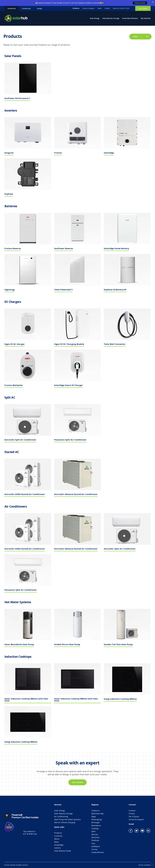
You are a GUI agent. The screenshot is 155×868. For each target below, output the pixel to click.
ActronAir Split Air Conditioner (20, 440)
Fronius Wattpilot (14, 385)
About (100, 8)
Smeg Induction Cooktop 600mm (120, 699)
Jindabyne (96, 846)
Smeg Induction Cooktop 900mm (21, 742)
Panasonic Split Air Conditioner (70, 440)
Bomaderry (96, 825)
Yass (93, 843)
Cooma (94, 849)
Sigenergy (10, 290)
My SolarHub (146, 18)
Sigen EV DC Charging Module (69, 344)
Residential (12, 8)
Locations (58, 836)
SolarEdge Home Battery (116, 249)
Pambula (95, 840)
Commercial (26, 8)
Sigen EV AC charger (15, 344)
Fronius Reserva (13, 249)
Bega (94, 816)
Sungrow (9, 153)
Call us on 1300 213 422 (121, 8)
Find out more (140, 3)
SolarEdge (109, 153)
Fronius (58, 153)
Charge (39, 8)
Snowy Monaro (98, 852)
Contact (107, 8)
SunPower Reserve (64, 249)
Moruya (95, 834)
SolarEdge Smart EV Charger (69, 385)
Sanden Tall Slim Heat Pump (118, 645)
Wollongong (97, 819)
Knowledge (59, 845)
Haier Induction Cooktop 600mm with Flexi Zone (26, 700)
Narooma (95, 837)
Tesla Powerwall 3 (63, 290)
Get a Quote (143, 8)
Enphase (9, 194)
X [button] (153, 2)
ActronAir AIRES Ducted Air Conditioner (25, 494)
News (56, 842)
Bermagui (96, 822)
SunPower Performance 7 (17, 98)
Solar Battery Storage (111, 18)
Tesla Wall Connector (115, 344)
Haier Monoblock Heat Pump (19, 645)
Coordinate (147, 865)
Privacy (132, 813)
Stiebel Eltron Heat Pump (67, 645)
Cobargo (95, 828)
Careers (57, 848)
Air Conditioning (61, 816)
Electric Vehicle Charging (65, 822)
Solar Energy (95, 18)
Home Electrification (130, 18)
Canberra (95, 811)
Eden (94, 831)
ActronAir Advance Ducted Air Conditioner (76, 494)
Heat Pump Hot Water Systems (67, 819)
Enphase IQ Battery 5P (115, 290)
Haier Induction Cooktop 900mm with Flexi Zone (76, 700)
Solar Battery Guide (63, 851)
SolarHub (16, 18)
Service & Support (89, 8)
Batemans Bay (98, 813)
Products (76, 8)
